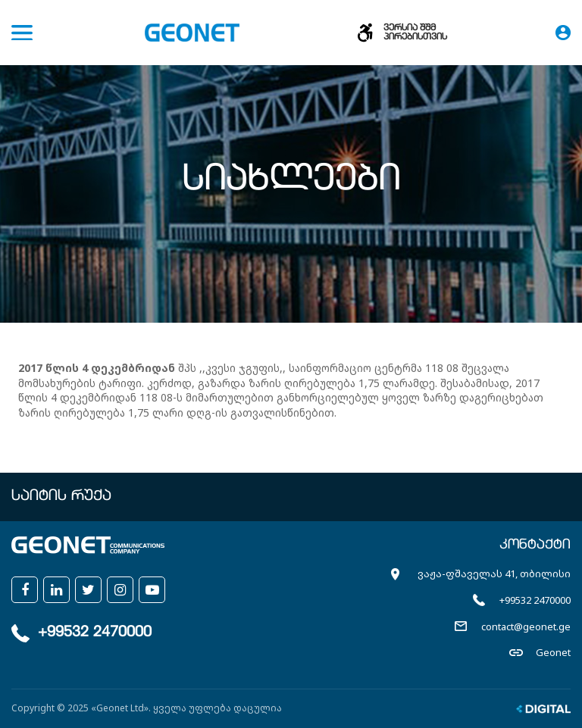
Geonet (553, 652)
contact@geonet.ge (526, 626)
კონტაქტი (535, 545)
